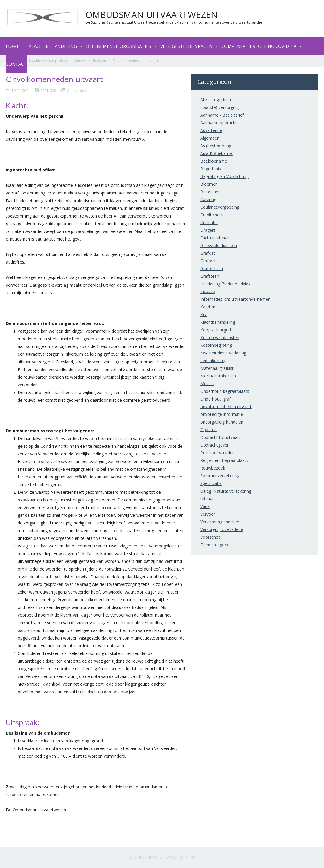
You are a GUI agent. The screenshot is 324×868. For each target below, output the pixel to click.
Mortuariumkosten (218, 376)
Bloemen (209, 184)
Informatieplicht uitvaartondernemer (235, 299)
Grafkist (208, 253)
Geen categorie (215, 545)
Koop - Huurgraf (216, 330)
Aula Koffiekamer (217, 153)
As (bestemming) (216, 146)
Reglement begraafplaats (224, 460)
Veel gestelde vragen (186, 46)
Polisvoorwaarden (218, 453)
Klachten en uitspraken (48, 61)
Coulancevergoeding (220, 207)
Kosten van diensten (220, 337)
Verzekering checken (220, 522)
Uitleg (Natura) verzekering (226, 491)
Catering (208, 199)
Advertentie (211, 130)
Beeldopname (214, 161)
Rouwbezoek (213, 468)
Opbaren (209, 430)
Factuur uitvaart (215, 238)
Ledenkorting (213, 361)
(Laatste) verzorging (219, 107)
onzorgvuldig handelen (222, 422)
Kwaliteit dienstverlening (223, 353)
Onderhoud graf (215, 399)
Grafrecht (209, 261)
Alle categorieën (216, 100)
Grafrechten (212, 268)
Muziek (207, 384)
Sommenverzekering (220, 476)
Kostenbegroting (216, 345)
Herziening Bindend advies (225, 284)
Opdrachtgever (214, 445)
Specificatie (211, 483)
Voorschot (210, 537)
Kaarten (208, 307)
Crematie (209, 222)
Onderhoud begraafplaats (225, 391)
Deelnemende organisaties (119, 46)
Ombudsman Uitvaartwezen (162, 857)
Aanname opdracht (219, 123)
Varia (205, 506)
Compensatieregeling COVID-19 (259, 46)
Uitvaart (208, 499)
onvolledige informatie (222, 414)
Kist (204, 314)
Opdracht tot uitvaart (220, 437)
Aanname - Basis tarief (222, 115)
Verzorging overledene (222, 529)
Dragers (208, 230)
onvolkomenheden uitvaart (226, 407)
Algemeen (210, 138)
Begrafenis (211, 169)
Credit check (212, 215)
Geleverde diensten (90, 61)
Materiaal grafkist (217, 368)
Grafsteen (210, 276)
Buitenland (210, 192)
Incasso (208, 291)
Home (13, 46)
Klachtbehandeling (53, 46)
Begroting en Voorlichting (224, 176)
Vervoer (208, 514)
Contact (16, 64)
